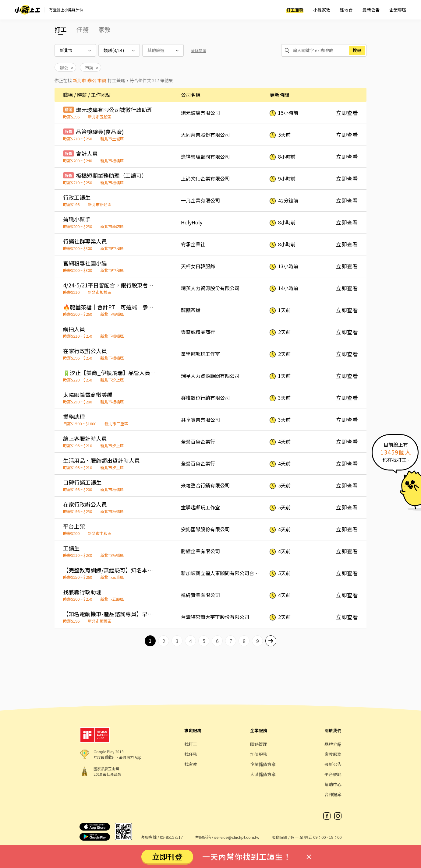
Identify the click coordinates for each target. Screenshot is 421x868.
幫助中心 (333, 784)
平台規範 (333, 774)
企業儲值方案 (263, 764)
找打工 (191, 744)
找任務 (191, 754)
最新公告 (371, 10)
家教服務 (333, 754)
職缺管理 (259, 744)
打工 (61, 29)
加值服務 (259, 754)
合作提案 (333, 794)
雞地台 (346, 10)
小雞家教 (322, 10)
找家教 (191, 764)
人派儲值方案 (263, 774)
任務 (83, 29)
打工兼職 (295, 10)
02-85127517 (171, 837)
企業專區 (398, 10)
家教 (104, 29)
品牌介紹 (333, 744)
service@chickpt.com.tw (237, 837)
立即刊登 (167, 856)
